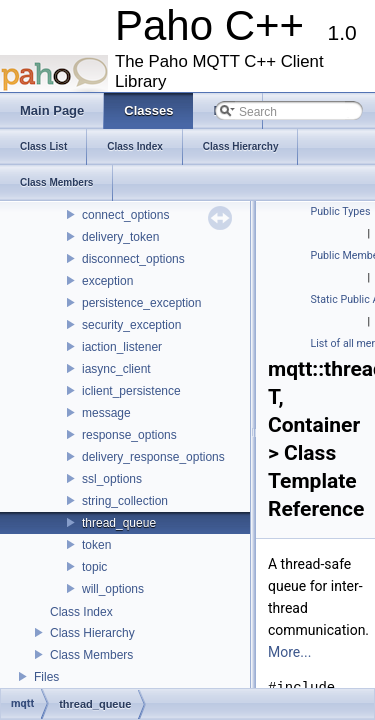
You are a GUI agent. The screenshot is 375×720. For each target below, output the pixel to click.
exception (107, 281)
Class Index (81, 612)
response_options (129, 435)
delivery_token (120, 237)
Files (46, 677)
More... (289, 652)
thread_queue (119, 523)
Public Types (341, 211)
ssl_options (112, 479)
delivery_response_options (153, 457)
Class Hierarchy (92, 633)
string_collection (125, 501)
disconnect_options (133, 259)
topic (94, 567)
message (106, 413)
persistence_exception (141, 303)
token (96, 545)
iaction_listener (122, 347)
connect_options (125, 215)
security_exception (131, 325)
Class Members (91, 655)
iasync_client (116, 369)
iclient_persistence (131, 391)
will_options (113, 589)
